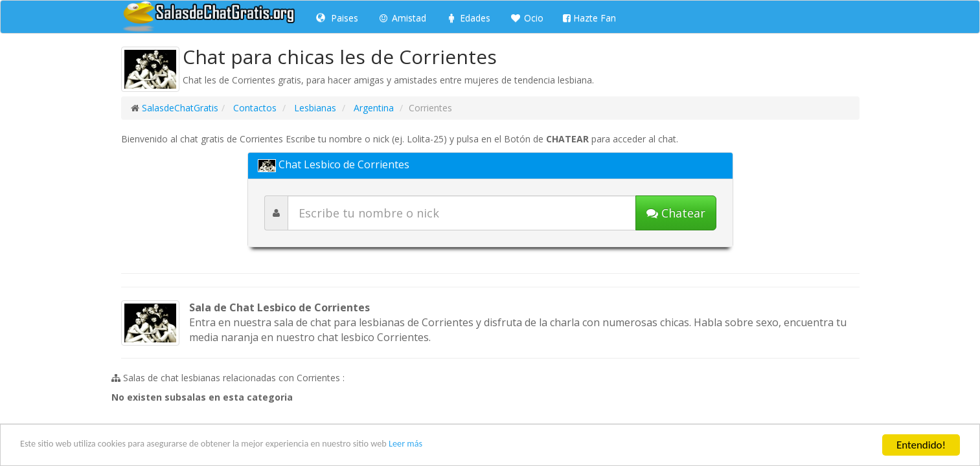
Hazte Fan (589, 18)
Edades (468, 18)
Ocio (527, 18)
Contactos (254, 108)
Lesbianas (314, 108)
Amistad (402, 18)
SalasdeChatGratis (180, 108)
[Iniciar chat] (676, 213)
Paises (337, 18)
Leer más (481, 447)
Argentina (372, 108)
